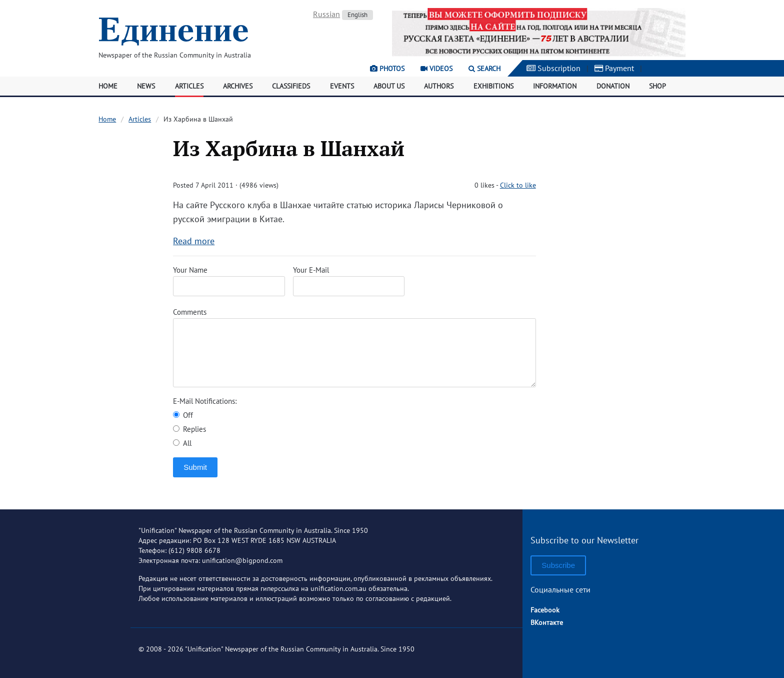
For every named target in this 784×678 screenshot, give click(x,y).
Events (342, 86)
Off (183, 415)
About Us (389, 86)
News (146, 86)
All (182, 443)
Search (484, 69)
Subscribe (558, 565)
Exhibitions (493, 86)
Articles (189, 86)
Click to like (518, 185)
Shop (657, 86)
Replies (189, 429)
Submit (195, 467)
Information (555, 86)
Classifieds (291, 86)
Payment (614, 68)
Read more (194, 241)
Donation (613, 86)
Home (108, 86)
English (357, 15)
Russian (326, 14)
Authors (439, 86)
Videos (436, 69)
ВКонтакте (547, 622)
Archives (238, 86)
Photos (387, 69)
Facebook (545, 610)
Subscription (553, 68)
